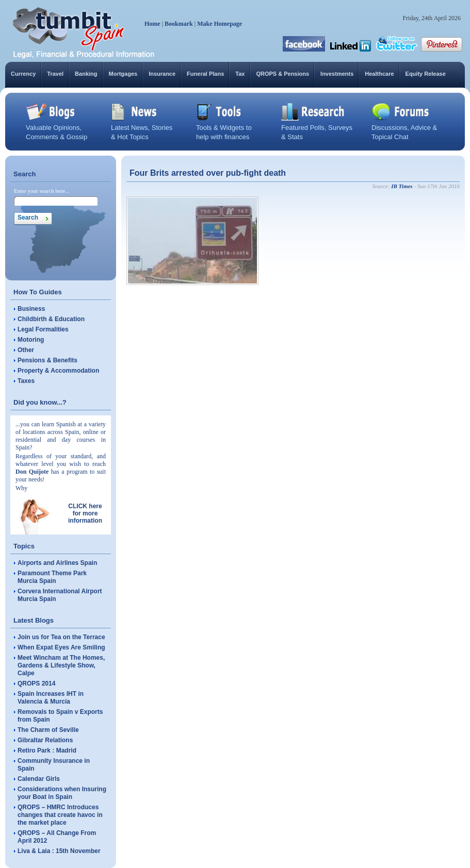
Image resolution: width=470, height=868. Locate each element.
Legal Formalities (43, 329)
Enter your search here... (42, 191)
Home (152, 24)
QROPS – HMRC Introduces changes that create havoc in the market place (60, 815)
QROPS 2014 (36, 683)
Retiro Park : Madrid (47, 750)
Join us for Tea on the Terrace (61, 637)
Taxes (26, 381)
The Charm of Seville (48, 730)
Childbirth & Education (51, 319)
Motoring (31, 340)
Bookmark (179, 24)
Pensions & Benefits (47, 360)
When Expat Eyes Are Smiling (61, 647)
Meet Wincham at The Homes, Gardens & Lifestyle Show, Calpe (61, 665)
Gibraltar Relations (45, 740)
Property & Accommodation (58, 371)
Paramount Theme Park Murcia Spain (52, 577)
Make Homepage (220, 24)
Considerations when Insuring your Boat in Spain (62, 793)
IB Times (402, 186)
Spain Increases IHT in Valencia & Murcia (51, 698)
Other (26, 350)
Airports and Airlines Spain (57, 563)
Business (31, 309)
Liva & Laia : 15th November (59, 851)
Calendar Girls (39, 779)
